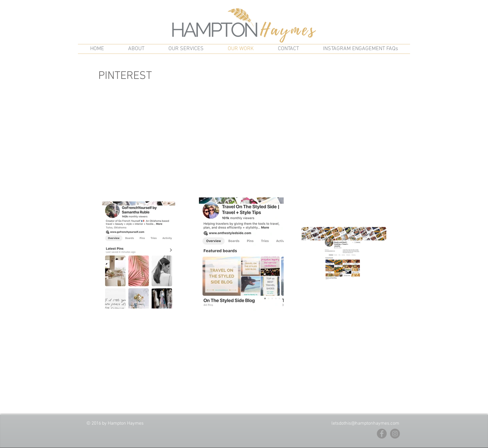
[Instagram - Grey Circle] (395, 434)
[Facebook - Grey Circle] (382, 434)
